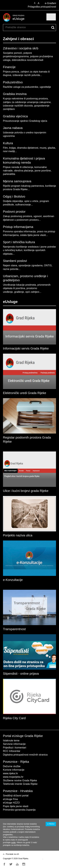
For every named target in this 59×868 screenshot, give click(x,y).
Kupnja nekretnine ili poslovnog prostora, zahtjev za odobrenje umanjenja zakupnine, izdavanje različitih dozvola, (27, 102)
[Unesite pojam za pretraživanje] (17, 27)
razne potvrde (11, 269)
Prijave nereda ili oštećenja (18, 167)
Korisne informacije (14, 770)
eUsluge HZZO (11, 803)
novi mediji (9, 151)
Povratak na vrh (12, 854)
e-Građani (50, 3)
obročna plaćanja (24, 171)
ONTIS (48, 265)
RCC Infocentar (12, 751)
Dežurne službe (12, 766)
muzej (43, 148)
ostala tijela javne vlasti (33, 235)
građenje (19, 292)
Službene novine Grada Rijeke (20, 780)
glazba (51, 148)
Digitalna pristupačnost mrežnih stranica (25, 755)
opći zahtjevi (32, 292)
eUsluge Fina (10, 799)
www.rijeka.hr (10, 773)
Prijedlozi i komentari (15, 748)
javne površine (43, 171)
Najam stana (10, 265)
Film (5, 148)
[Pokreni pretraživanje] (53, 28)
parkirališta (9, 174)
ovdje (13, 843)
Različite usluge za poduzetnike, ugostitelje (27, 87)
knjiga (12, 148)
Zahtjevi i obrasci (18, 39)
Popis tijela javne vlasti (16, 806)
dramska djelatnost (28, 148)
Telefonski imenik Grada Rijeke (20, 784)
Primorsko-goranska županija (19, 810)
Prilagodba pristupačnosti (42, 7)
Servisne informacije (14, 744)
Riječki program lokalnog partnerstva (23, 186)
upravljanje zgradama (30, 265)
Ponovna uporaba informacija (19, 231)
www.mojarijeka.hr (13, 777)
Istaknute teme (11, 741)
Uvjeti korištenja (36, 859)
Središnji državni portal (16, 796)
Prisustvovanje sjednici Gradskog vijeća (25, 121)
